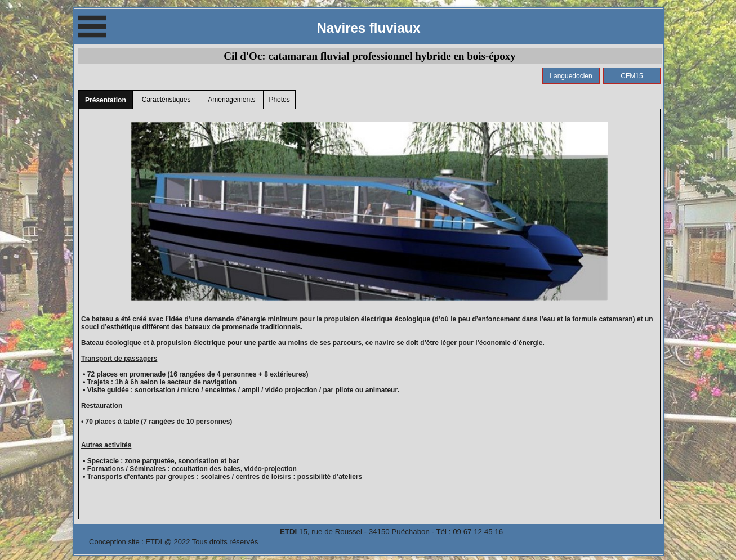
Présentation (106, 100)
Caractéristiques (166, 100)
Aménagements (231, 100)
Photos (279, 100)
